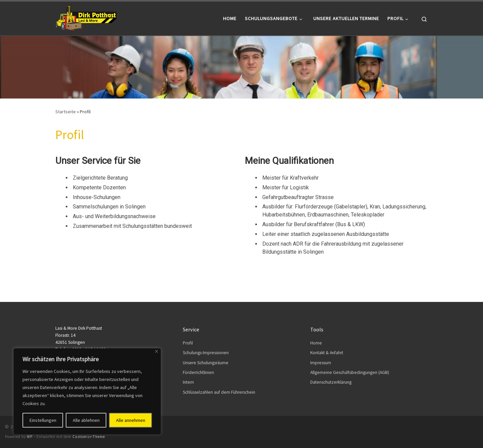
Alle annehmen (131, 420)
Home (316, 343)
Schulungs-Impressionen (206, 353)
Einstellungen (43, 420)
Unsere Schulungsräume (206, 363)
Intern (188, 382)
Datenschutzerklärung (331, 382)
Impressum (321, 363)
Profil (188, 343)
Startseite (66, 112)
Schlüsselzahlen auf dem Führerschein (219, 392)
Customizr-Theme (89, 437)
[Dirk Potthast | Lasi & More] (86, 17)
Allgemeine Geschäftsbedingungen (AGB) (350, 372)
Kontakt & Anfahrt (327, 353)
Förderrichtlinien (198, 372)
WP (30, 437)
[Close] (156, 351)
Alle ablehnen (86, 420)
